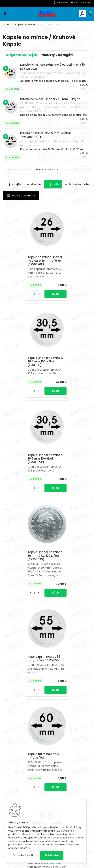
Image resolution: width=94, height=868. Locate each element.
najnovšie (53, 184)
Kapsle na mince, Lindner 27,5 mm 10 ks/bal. (69, 760)
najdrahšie (34, 184)
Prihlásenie (63, 3)
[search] (82, 14)
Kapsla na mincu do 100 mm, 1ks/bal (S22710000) (69, 663)
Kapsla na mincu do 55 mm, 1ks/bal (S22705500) (25, 464)
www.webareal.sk (62, 865)
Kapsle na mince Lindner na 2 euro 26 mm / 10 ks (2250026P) (24, 261)
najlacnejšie (13, 184)
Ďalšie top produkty (47, 170)
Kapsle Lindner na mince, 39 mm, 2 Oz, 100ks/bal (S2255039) (69, 362)
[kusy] (13, 294)
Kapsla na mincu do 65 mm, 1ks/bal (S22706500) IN (25, 564)
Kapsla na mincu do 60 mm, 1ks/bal (68, 464)
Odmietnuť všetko (24, 855)
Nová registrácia (83, 3)
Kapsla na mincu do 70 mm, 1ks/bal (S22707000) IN (69, 564)
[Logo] (47, 14)
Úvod (6, 24)
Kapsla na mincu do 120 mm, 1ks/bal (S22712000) (24, 762)
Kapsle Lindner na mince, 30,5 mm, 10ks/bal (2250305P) (24, 364)
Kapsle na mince (25, 24)
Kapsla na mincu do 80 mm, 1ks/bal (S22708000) (25, 663)
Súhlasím (52, 855)
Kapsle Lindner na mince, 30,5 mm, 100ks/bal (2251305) (69, 262)
